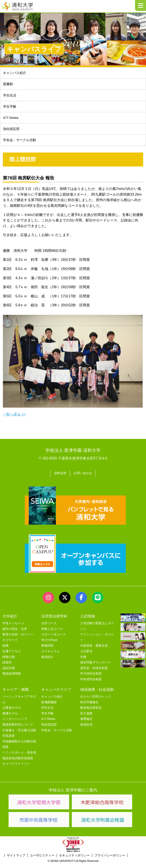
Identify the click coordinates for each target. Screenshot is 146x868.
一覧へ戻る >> (14, 419)
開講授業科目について (18, 729)
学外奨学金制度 (91, 683)
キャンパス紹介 (16, 73)
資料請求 (59, 478)
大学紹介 (10, 620)
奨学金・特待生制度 (94, 672)
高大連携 (86, 718)
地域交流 (86, 729)
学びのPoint (49, 644)
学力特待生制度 (91, 678)
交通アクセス (12, 655)
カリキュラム (50, 655)
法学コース (49, 627)
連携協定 (86, 723)
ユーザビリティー (42, 859)
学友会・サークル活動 (57, 734)
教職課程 (47, 650)
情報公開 (9, 661)
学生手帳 (10, 109)
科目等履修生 (89, 706)
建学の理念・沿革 (15, 633)
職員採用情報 (12, 678)
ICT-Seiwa (11, 121)
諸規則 (7, 667)
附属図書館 (49, 706)
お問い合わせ (84, 478)
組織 (5, 650)
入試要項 (86, 655)
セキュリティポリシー (74, 859)
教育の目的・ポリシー (18, 639)
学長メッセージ (13, 627)
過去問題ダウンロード (96, 667)
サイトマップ (16, 859)
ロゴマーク (10, 644)
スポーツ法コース (54, 639)
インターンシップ (15, 723)
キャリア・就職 (15, 694)
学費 (83, 661)
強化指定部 (12, 133)
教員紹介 (47, 661)
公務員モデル (12, 712)
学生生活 (10, 97)
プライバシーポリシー (110, 859)
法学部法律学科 (54, 620)
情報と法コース (52, 633)
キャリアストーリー (16, 768)
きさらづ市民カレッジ (96, 701)
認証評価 (9, 672)
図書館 (9, 85)
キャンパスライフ (56, 694)
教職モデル (10, 718)
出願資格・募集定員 (94, 650)
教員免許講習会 (91, 712)
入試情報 (88, 620)
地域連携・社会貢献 (97, 694)
